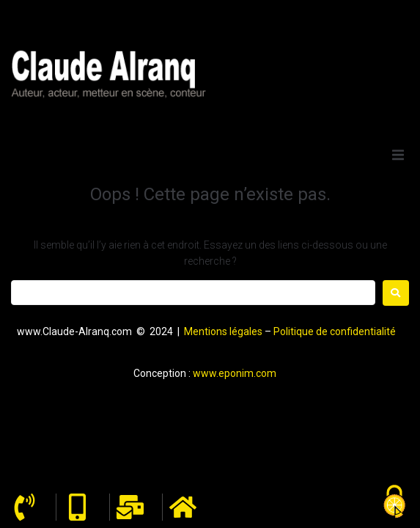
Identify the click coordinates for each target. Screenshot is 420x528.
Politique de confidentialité (335, 331)
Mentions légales (223, 331)
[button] (398, 155)
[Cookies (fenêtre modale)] (394, 503)
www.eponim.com (235, 373)
